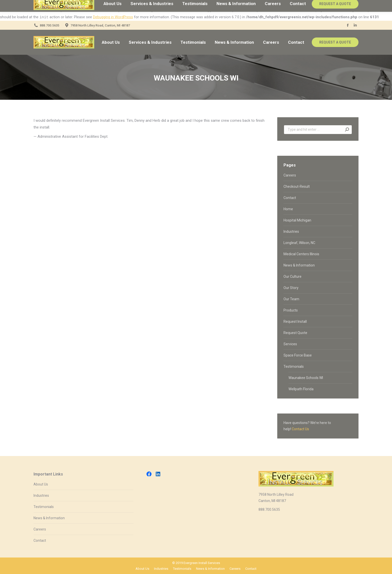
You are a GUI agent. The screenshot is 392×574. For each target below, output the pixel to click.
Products (291, 310)
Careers (290, 175)
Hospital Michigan (297, 220)
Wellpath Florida (301, 389)
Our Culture (292, 276)
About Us (41, 484)
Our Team (291, 299)
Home (288, 209)
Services (290, 344)
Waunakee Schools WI (306, 378)
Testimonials (294, 366)
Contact (290, 198)
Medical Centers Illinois (301, 254)
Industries (291, 231)
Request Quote (295, 333)
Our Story (291, 288)
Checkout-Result (297, 186)
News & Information (299, 265)
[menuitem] (111, 42)
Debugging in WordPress (113, 17)
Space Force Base (298, 355)
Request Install (295, 321)
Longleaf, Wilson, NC (299, 243)
